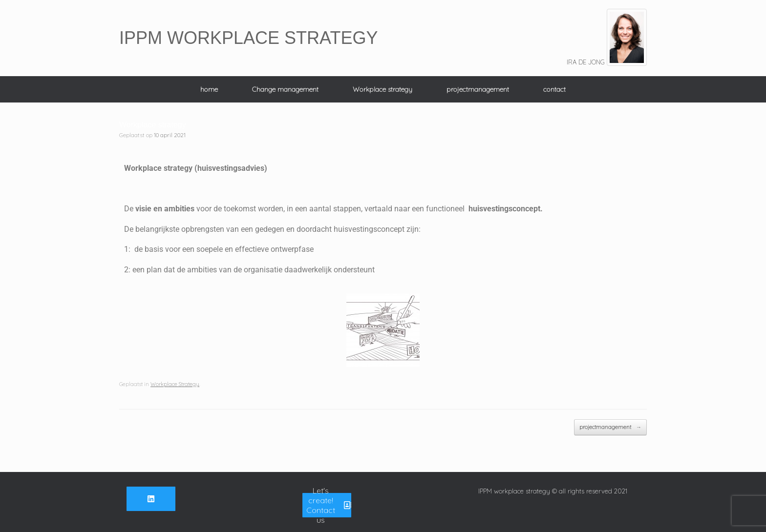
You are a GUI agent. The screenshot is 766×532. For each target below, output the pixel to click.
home (209, 89)
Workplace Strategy (175, 384)
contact (554, 89)
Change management (285, 89)
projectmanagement (478, 89)
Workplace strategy (383, 89)
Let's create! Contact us (329, 505)
